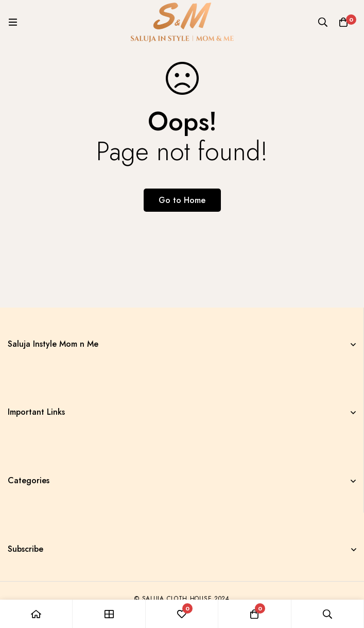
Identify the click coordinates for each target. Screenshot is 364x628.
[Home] (36, 614)
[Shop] (109, 614)
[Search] (323, 22)
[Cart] (343, 22)
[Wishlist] (182, 614)
